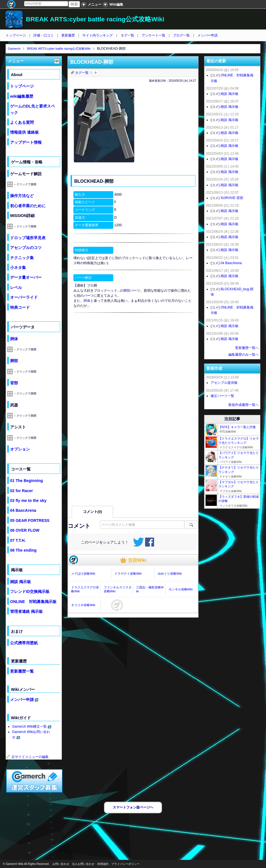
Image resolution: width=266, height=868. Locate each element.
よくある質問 (22, 122)
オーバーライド (24, 297)
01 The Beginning (27, 481)
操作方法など (22, 196)
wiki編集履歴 (22, 96)
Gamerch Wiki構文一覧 (29, 727)
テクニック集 (22, 258)
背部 (14, 383)
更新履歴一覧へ (247, 348)
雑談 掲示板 (21, 582)
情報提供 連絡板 (24, 132)
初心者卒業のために (28, 206)
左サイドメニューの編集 (27, 757)
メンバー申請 (208, 35)
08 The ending (23, 550)
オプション (20, 449)
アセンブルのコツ (26, 248)
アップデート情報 (26, 142)
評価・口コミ (44, 35)
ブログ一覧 (181, 35)
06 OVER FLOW (25, 530)
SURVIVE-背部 (232, 198)
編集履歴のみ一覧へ (244, 355)
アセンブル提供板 (224, 383)
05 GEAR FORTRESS (30, 520)
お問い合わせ (61, 864)
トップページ (16, 35)
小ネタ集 (18, 268)
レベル (16, 287)
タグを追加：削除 (96, 73)
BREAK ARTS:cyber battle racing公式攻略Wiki (95, 19)
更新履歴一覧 (22, 671)
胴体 (87, 301)
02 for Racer (22, 491)
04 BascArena (23, 510)
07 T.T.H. (18, 540)
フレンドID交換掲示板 (30, 591)
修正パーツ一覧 (222, 396)
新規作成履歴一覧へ (244, 405)
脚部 (127, 291)
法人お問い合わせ (83, 864)
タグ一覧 (127, 35)
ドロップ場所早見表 (28, 238)
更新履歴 (68, 35)
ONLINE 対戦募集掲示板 (33, 602)
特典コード (20, 307)
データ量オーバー (26, 277)
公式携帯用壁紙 (24, 643)
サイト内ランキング (98, 35)
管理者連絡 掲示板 (26, 611)
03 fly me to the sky (28, 501)
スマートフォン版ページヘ (133, 807)
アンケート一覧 (154, 35)
